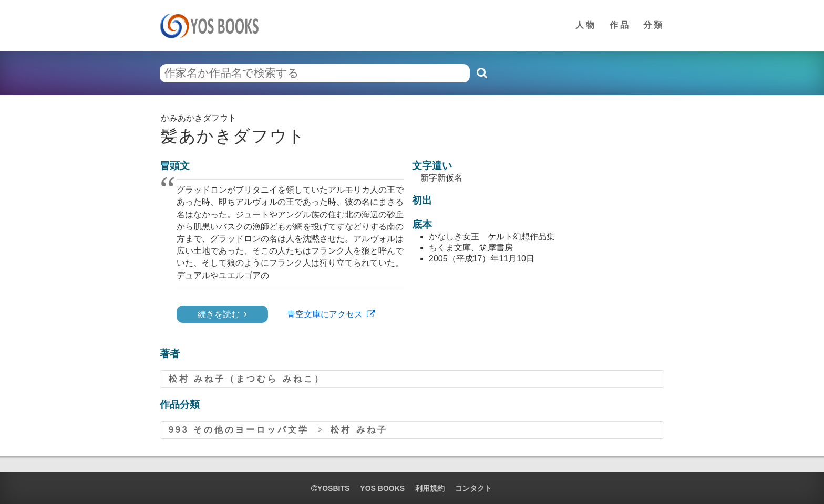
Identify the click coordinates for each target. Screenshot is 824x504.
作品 (620, 25)
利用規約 (430, 488)
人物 (586, 25)
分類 (654, 25)
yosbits (330, 488)
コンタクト (473, 488)
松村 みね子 (359, 430)
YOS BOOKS (382, 488)
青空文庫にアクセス (325, 314)
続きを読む (219, 314)
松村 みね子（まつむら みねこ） (247, 379)
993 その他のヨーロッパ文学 (239, 430)
